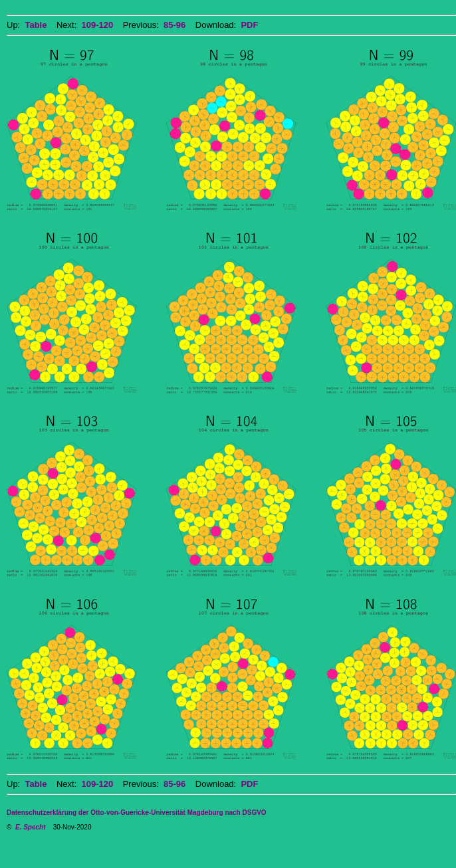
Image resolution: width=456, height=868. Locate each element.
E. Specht (31, 827)
